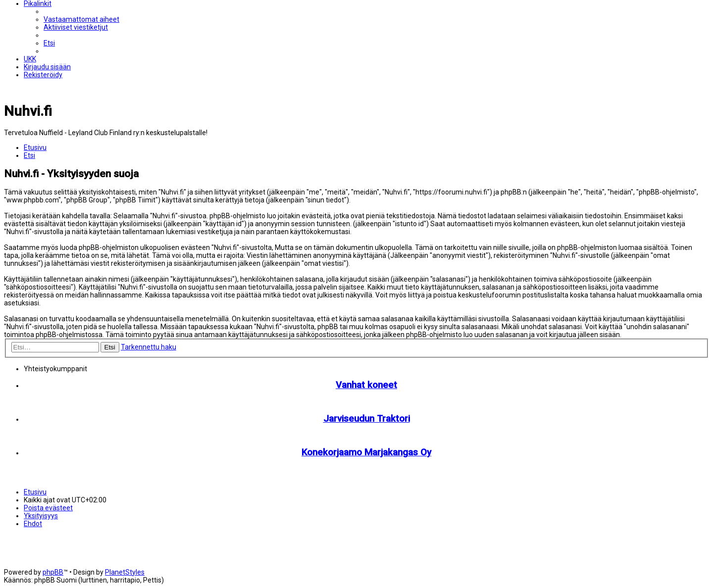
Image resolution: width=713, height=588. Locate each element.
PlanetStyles (125, 572)
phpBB (53, 572)
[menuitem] (81, 19)
